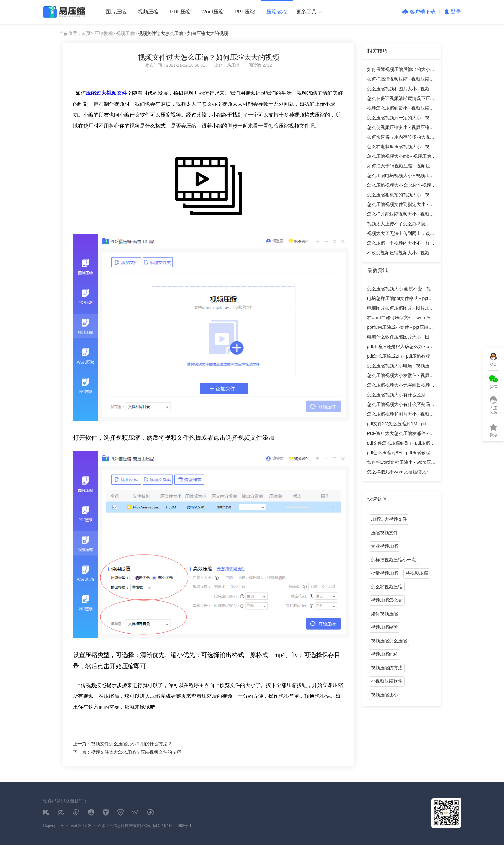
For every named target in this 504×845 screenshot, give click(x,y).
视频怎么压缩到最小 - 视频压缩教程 (401, 109)
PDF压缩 (180, 12)
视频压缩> (126, 33)
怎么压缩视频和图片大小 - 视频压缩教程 (401, 90)
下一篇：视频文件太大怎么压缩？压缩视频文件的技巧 (127, 752)
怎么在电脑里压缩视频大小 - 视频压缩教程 (401, 148)
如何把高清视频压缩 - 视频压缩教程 (401, 80)
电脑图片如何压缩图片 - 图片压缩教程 (401, 309)
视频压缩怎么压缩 (389, 641)
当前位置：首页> (76, 33)
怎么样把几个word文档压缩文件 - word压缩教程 (400, 473)
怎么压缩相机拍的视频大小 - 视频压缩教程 (401, 196)
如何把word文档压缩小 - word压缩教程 (401, 463)
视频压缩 (148, 12)
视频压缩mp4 (384, 654)
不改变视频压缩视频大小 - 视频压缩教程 (401, 254)
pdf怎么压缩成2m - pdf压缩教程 (399, 356)
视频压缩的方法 (387, 668)
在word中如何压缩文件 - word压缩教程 (401, 319)
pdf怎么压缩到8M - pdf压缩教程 (399, 453)
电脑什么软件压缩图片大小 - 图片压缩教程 (401, 338)
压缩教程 (277, 12)
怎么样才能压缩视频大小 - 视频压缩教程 (401, 215)
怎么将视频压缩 (387, 587)
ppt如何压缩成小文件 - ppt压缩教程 (400, 328)
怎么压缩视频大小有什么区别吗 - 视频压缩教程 (400, 405)
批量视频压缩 (384, 573)
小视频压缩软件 (387, 681)
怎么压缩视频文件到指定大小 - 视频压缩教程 (401, 206)
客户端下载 (419, 12)
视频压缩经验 (384, 627)
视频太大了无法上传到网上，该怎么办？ (401, 234)
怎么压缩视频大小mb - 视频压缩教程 (401, 157)
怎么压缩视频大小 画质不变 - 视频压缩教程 (401, 290)
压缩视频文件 (384, 533)
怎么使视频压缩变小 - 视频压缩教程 (401, 128)
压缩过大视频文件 (389, 519)
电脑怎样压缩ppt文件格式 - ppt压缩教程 (400, 299)
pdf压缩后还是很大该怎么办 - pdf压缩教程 (400, 348)
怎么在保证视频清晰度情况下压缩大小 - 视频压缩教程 (401, 99)
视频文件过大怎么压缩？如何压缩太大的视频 (183, 33)
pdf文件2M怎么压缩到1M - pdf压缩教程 (400, 425)
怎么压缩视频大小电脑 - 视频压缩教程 (401, 367)
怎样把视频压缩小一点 (393, 560)
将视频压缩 (417, 573)
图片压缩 (116, 12)
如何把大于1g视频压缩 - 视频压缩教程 (401, 167)
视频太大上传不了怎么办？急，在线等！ (401, 225)
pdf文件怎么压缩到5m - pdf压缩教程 (401, 444)
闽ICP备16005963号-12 (173, 826)
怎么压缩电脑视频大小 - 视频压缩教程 (401, 177)
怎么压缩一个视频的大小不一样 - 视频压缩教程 (400, 244)
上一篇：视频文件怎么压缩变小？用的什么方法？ (122, 744)
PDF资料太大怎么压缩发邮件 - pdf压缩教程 (401, 434)
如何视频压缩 (384, 614)
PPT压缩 (244, 12)
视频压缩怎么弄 (387, 600)
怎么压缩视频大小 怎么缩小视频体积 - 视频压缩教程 (401, 186)
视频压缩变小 (384, 695)
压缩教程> (105, 33)
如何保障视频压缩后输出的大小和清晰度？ (401, 71)
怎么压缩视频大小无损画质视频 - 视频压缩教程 (400, 386)
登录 (453, 12)
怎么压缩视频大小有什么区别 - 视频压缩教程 (401, 396)
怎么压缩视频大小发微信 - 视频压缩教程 (401, 377)
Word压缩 (212, 12)
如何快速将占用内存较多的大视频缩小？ (401, 138)
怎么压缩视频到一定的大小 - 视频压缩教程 (401, 119)
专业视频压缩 (384, 546)
